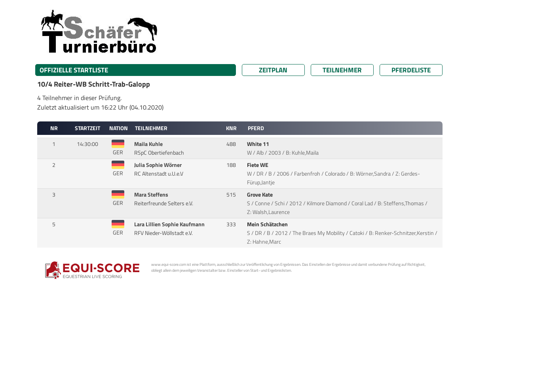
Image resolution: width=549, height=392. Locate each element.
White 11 (259, 144)
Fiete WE (258, 165)
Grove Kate (260, 195)
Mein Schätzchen (268, 224)
